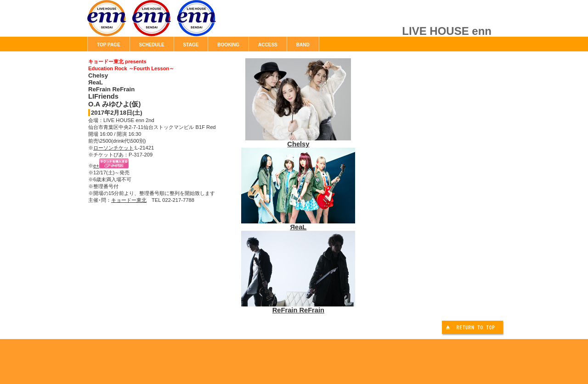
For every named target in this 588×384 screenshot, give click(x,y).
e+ (96, 166)
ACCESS (268, 45)
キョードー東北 (129, 200)
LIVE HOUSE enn (191, 23)
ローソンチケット (113, 148)
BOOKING (228, 45)
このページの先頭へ (474, 329)
